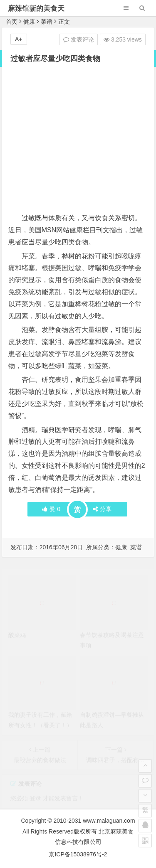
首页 (12, 22)
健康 (29, 22)
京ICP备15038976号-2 (78, 854)
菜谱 (47, 22)
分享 (102, 509)
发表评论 (79, 39)
